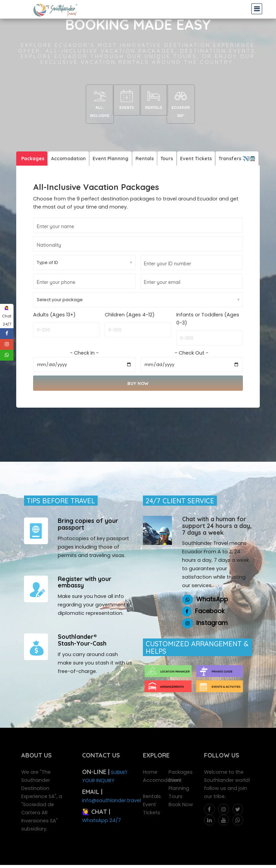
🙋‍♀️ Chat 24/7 (7, 316)
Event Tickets (191, 149)
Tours (163, 149)
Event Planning (108, 149)
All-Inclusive (87, 101)
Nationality (49, 236)
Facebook (210, 602)
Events (121, 101)
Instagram (212, 614)
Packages (32, 149)
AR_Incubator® (160, 862)
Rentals (155, 101)
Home (150, 763)
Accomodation (67, 149)
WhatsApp (212, 590)
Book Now (181, 796)
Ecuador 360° (189, 101)
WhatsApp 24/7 (102, 812)
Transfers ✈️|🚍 (232, 149)
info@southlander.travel (111, 792)
